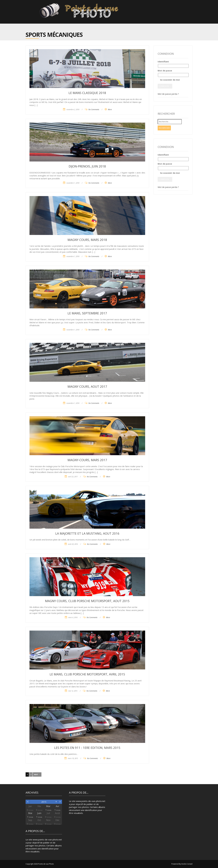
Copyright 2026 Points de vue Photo (40, 864)
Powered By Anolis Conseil (182, 864)
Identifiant (163, 62)
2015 (44, 802)
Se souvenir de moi (169, 80)
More (110, 109)
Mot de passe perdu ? (168, 94)
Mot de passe (165, 71)
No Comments (94, 109)
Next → (37, 774)
